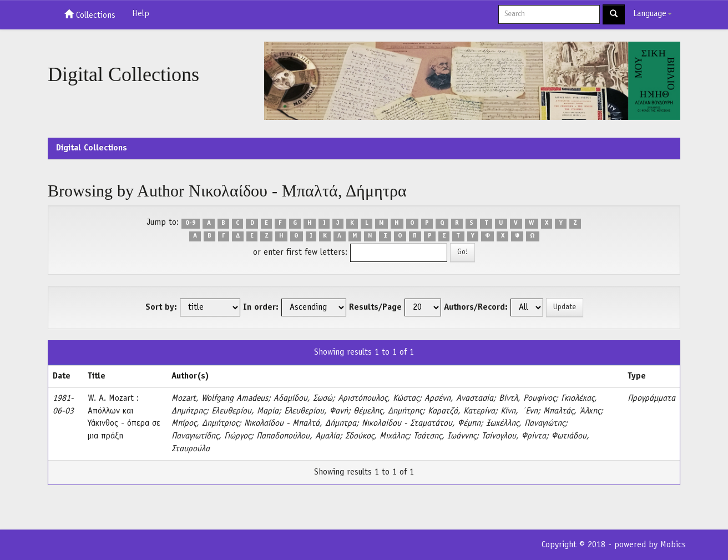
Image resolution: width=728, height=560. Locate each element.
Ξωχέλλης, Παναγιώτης (525, 423)
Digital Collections (92, 148)
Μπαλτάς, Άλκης (572, 411)
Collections (90, 14)
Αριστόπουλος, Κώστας (378, 398)
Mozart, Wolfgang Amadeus (220, 398)
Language (653, 14)
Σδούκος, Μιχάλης (376, 436)
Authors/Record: (476, 307)
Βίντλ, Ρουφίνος (527, 398)
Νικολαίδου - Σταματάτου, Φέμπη (421, 423)
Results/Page (375, 307)
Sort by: (161, 307)
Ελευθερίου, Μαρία (245, 411)
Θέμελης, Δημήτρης (388, 411)
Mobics (673, 545)
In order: (261, 307)
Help (141, 14)
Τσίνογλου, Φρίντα (514, 436)
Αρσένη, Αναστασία (459, 398)
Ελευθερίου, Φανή (316, 411)
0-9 (191, 223)
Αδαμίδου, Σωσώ (303, 398)
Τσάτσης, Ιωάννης (445, 436)
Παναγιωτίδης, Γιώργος (211, 436)
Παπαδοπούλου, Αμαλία (298, 436)
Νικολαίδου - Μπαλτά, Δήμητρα (300, 423)
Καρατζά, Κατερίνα (461, 411)
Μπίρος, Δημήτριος (205, 423)
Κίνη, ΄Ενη (519, 411)
